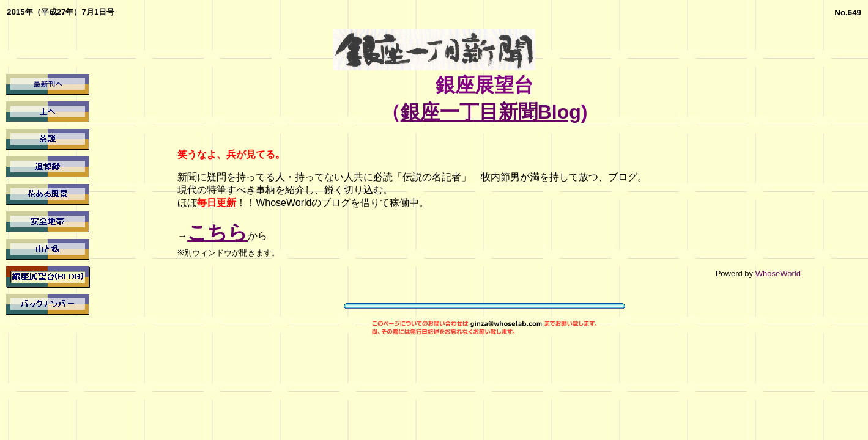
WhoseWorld (778, 273)
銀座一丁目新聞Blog (491, 112)
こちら (217, 232)
